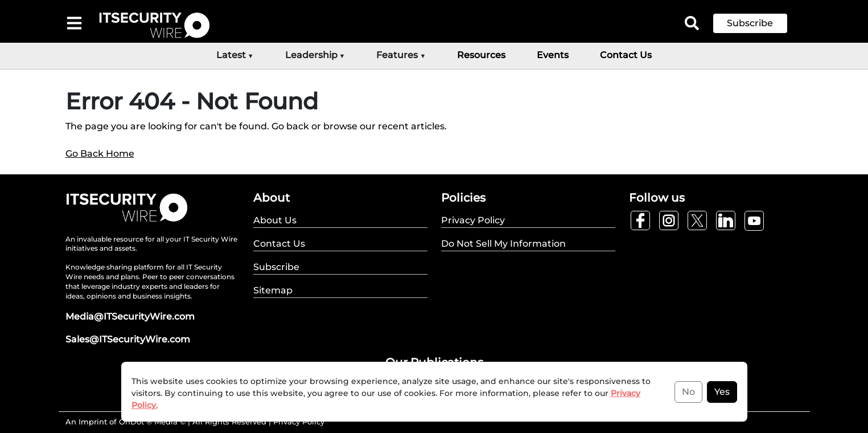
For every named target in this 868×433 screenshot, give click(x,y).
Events (553, 55)
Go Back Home (100, 154)
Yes (722, 392)
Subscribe (750, 23)
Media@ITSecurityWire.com (130, 316)
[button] (759, 23)
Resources (481, 55)
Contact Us (626, 55)
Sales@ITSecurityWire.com (128, 339)
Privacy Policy (299, 422)
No (688, 392)
